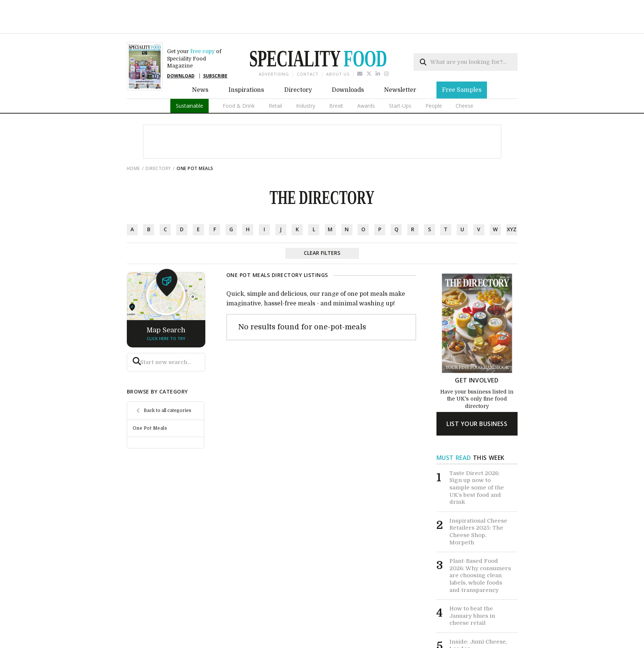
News (200, 64)
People (434, 80)
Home (133, 143)
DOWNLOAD (181, 50)
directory (158, 143)
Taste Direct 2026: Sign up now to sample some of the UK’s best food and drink (477, 462)
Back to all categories (168, 385)
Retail (275, 80)
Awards (366, 80)
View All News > (490, 636)
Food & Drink (239, 80)
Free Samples (462, 64)
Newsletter (400, 64)
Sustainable (189, 80)
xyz (512, 203)
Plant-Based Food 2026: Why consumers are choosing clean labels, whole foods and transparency (480, 550)
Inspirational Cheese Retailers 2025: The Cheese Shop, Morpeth (478, 506)
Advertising (274, 48)
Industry (306, 80)
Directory (298, 64)
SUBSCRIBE (215, 50)
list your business (477, 398)
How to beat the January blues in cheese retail (472, 590)
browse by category (157, 366)
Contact (308, 48)
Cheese (464, 80)
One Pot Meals (150, 402)
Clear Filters (322, 227)
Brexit (336, 80)
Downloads (348, 64)
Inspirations (246, 64)
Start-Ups (400, 80)
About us (338, 48)
